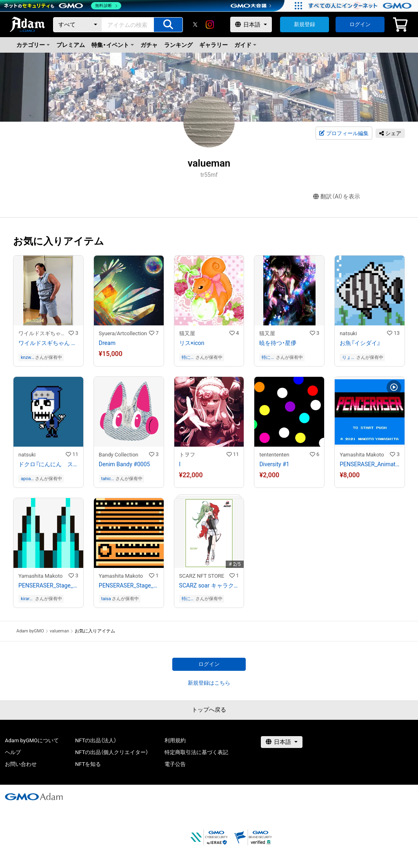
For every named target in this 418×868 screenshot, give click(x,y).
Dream (107, 343)
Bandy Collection (119, 455)
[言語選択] (251, 24)
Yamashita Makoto (362, 455)
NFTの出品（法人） (96, 740)
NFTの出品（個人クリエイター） (112, 752)
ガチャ (149, 45)
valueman (60, 631)
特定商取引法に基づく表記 (196, 752)
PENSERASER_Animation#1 (370, 464)
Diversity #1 (274, 464)
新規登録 (305, 24)
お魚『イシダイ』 (360, 343)
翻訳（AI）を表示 (337, 197)
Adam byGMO (30, 631)
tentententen (274, 455)
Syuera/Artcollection (123, 333)
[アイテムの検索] (168, 25)
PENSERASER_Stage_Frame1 (48, 585)
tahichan (107, 479)
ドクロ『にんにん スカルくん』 (48, 464)
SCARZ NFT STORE (202, 576)
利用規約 (175, 740)
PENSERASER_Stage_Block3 (129, 585)
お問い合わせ (21, 764)
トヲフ (187, 455)
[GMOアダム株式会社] (34, 797)
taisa (106, 599)
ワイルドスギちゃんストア (43, 333)
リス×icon (192, 343)
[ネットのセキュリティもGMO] (63, 6)
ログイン (360, 24)
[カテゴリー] (78, 25)
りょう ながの (347, 357)
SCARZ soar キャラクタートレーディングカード (209, 585)
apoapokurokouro (27, 479)
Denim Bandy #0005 (125, 464)
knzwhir (27, 357)
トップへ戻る (209, 710)
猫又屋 (187, 333)
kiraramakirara (27, 599)
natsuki (348, 333)
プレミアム (71, 45)
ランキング (178, 45)
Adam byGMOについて (32, 740)
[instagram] (210, 24)
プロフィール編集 (344, 134)
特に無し (186, 357)
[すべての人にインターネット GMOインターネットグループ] (361, 6)
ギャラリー (213, 45)
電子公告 (175, 764)
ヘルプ (13, 752)
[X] (195, 24)
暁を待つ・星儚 (278, 343)
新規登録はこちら (209, 683)
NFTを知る (88, 764)
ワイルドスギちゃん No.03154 (48, 343)
